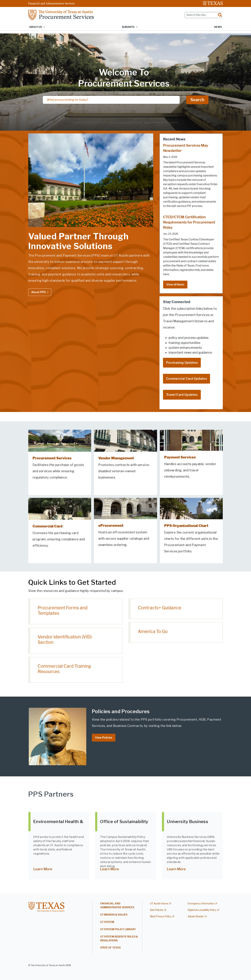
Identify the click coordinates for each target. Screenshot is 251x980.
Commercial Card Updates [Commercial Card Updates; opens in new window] (187, 379)
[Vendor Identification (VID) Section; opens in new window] (75, 641)
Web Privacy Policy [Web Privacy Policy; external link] (161, 917)
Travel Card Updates (182, 395)
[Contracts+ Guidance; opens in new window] (176, 609)
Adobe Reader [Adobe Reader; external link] (196, 917)
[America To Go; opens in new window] (176, 632)
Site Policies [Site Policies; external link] (157, 910)
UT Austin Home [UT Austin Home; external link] (159, 904)
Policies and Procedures (121, 711)
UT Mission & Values (114, 915)
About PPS (39, 292)
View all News (175, 285)
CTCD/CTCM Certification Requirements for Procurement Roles (189, 222)
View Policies (104, 738)
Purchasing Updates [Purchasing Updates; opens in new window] (182, 363)
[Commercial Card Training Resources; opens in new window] (75, 670)
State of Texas (110, 948)
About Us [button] (35, 27)
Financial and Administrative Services (51, 3)
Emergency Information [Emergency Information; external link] (201, 904)
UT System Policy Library (118, 929)
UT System (107, 922)
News (218, 27)
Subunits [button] (128, 27)
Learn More (43, 869)
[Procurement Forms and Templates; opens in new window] (75, 612)
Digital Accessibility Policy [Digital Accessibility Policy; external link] (202, 910)
